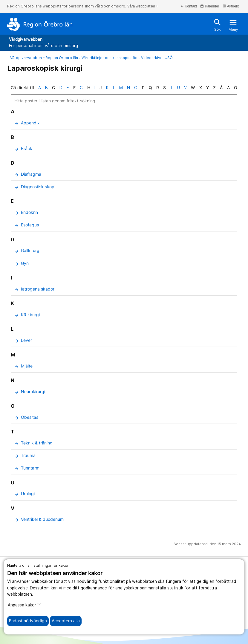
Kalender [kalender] (210, 6)
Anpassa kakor (25, 604)
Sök (218, 25)
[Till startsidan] (40, 24)
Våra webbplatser (143, 6)
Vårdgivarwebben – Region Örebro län (44, 58)
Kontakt (189, 6)
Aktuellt (231, 6)
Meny (233, 25)
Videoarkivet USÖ (157, 58)
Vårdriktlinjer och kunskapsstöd (110, 58)
